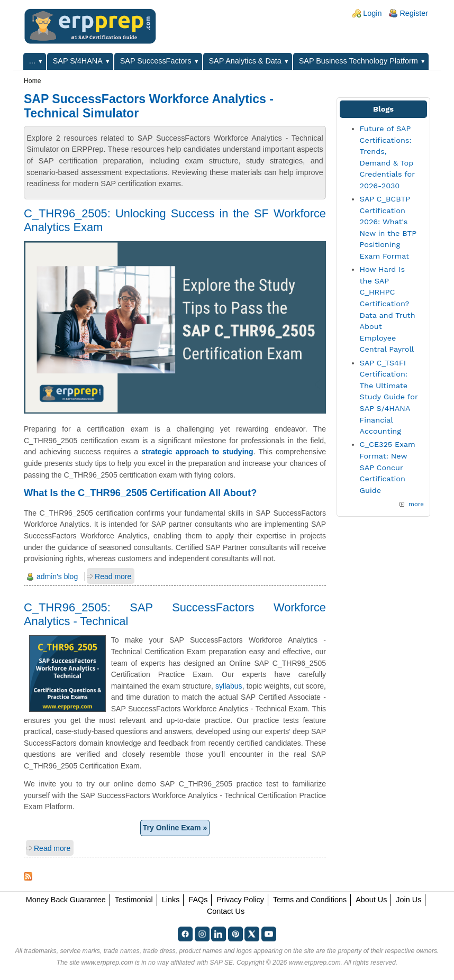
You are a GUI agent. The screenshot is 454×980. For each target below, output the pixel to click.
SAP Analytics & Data (245, 61)
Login (372, 13)
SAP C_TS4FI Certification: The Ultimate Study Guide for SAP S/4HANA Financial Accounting (389, 397)
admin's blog (57, 576)
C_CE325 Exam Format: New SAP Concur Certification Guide (388, 467)
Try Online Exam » (175, 828)
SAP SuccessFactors (156, 61)
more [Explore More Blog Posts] (416, 504)
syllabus (229, 686)
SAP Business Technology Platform (358, 61)
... (32, 61)
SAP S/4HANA (78, 61)
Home (33, 81)
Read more (113, 576)
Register (414, 13)
